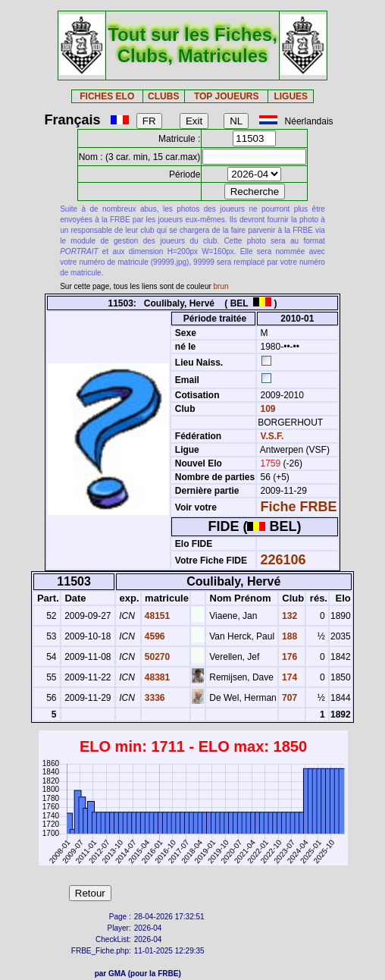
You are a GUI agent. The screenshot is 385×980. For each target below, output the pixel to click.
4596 (154, 636)
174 (288, 677)
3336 (154, 698)
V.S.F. (272, 436)
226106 (283, 560)
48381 (157, 677)
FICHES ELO (107, 96)
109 (266, 409)
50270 (157, 657)
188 (288, 636)
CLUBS (163, 96)
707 (288, 698)
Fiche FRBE (299, 507)
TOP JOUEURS (227, 96)
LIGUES (291, 96)
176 (288, 657)
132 (288, 616)
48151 (157, 616)
